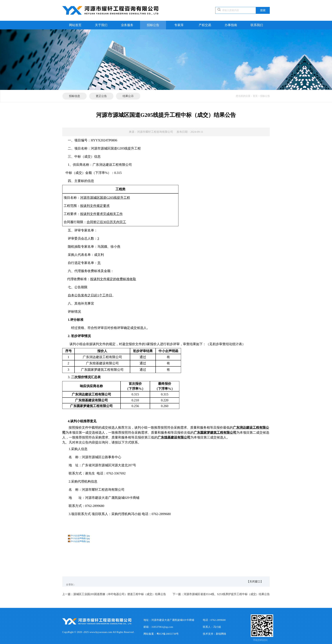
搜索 (263, 10)
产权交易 (205, 25)
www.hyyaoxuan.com (101, 632)
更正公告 (101, 96)
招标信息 (75, 96)
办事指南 (231, 25)
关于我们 (101, 25)
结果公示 (128, 96)
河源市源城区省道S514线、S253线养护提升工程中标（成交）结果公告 (221, 594)
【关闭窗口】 (255, 582)
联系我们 (257, 25)
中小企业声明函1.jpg (80, 536)
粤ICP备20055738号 (168, 634)
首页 (255, 96)
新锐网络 (221, 634)
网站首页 (75, 25)
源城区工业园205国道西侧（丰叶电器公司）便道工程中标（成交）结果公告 (114, 594)
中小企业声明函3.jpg (80, 538)
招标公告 (153, 25)
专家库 (179, 25)
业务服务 (127, 25)
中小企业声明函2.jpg (80, 541)
